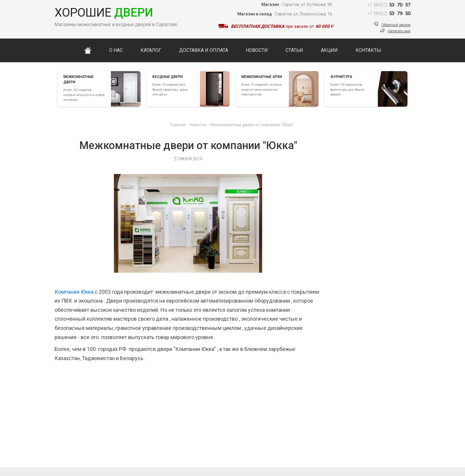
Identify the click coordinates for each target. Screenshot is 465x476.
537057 (388, 5)
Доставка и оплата (204, 50)
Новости (257, 50)
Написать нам (399, 31)
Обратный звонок (396, 25)
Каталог (151, 50)
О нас (116, 50)
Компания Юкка (74, 292)
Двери (104, 13)
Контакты (368, 50)
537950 (388, 13)
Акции (329, 50)
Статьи (294, 50)
